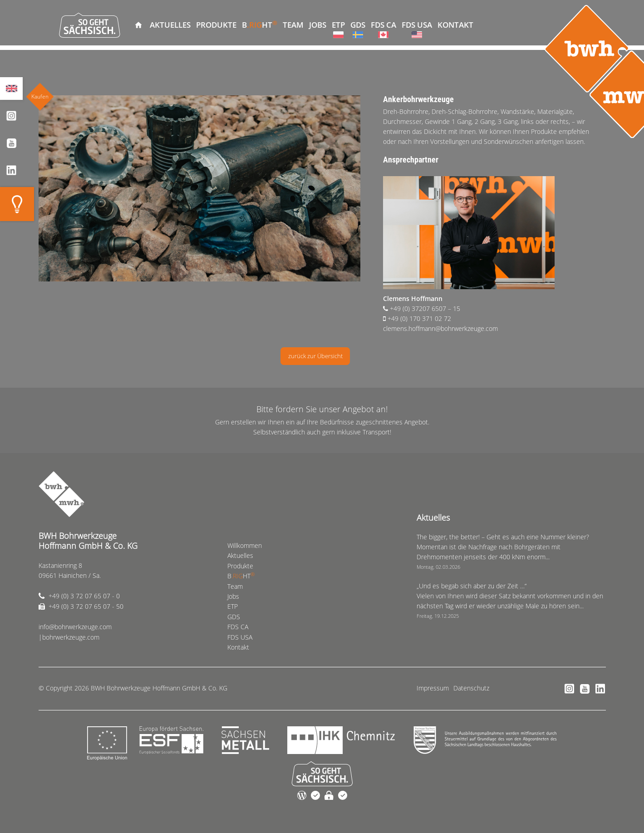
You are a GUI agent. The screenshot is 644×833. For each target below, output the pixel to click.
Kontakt (455, 25)
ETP (338, 25)
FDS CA (383, 25)
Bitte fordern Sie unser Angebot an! (322, 409)
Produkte (216, 25)
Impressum (433, 688)
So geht (90, 25)
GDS (358, 25)
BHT (260, 24)
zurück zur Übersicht (315, 356)
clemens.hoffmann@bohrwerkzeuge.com (440, 328)
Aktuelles (170, 25)
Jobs (318, 25)
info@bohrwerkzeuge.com (75, 627)
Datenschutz (471, 688)
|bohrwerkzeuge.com (69, 637)
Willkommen (138, 25)
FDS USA (417, 25)
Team (293, 25)
